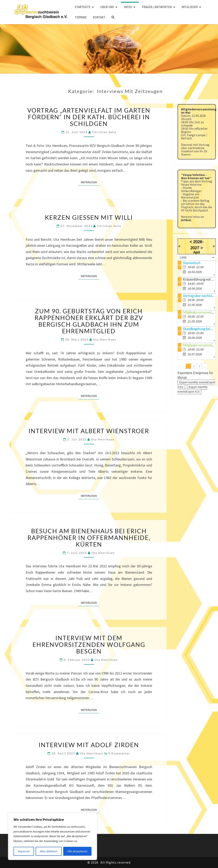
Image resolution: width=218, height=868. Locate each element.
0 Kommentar (119, 753)
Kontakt (99, 17)
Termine (81, 17)
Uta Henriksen (105, 339)
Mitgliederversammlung (200, 345)
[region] (53, 836)
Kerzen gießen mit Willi (89, 217)
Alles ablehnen (49, 851)
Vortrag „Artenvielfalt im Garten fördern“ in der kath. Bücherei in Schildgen (89, 117)
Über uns (107, 7)
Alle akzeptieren (77, 851)
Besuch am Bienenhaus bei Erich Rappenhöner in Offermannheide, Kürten (89, 538)
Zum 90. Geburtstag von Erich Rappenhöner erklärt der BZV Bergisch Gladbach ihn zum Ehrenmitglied (89, 321)
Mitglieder (190, 7)
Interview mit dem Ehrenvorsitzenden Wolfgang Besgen (89, 644)
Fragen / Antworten (157, 7)
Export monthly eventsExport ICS (193, 389)
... (205, 366)
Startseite (83, 7)
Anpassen (24, 851)
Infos (128, 7)
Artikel (186, 220)
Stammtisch (192, 263)
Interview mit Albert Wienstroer (89, 431)
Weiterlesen (90, 182)
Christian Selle (104, 132)
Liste (183, 257)
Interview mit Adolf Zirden (89, 745)
